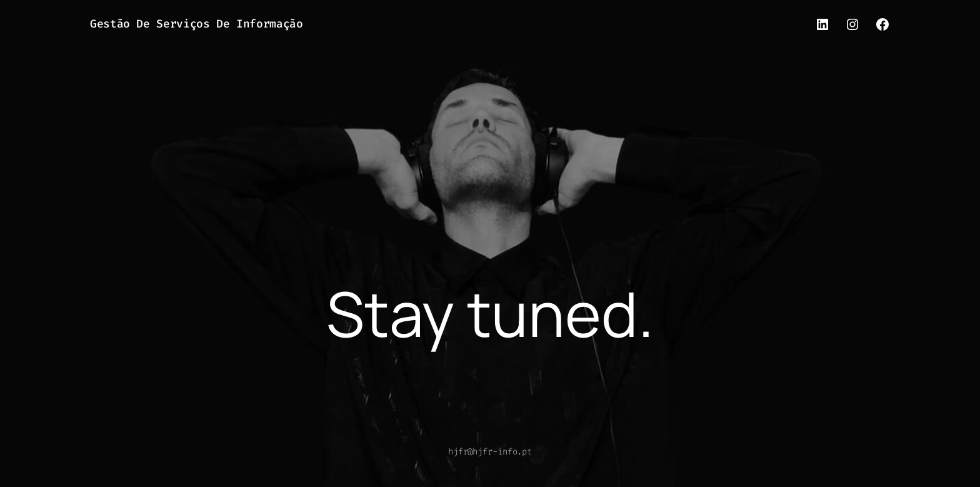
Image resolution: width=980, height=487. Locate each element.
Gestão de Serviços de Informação (196, 24)
